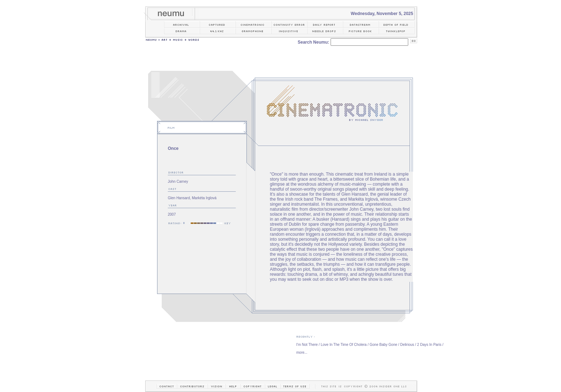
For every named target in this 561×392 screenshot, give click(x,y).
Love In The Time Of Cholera (343, 345)
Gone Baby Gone (383, 345)
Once (173, 148)
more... (302, 352)
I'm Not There (307, 345)
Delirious (407, 345)
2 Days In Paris (429, 345)
